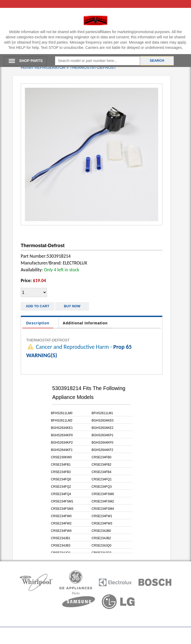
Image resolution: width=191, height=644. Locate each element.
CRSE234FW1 (102, 516)
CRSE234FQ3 (102, 487)
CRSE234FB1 (61, 465)
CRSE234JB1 (61, 538)
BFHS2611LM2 (62, 420)
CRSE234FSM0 (103, 494)
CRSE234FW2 (61, 523)
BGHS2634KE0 (102, 420)
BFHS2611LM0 (62, 413)
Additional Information (85, 323)
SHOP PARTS (31, 61)
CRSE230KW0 (61, 457)
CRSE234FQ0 (61, 479)
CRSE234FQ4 (61, 494)
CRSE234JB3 (61, 546)
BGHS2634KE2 (102, 428)
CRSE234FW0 (61, 516)
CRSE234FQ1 (102, 479)
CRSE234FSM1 (62, 501)
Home (26, 67)
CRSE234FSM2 (103, 501)
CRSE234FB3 (61, 472)
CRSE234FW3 (102, 523)
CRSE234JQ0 (101, 546)
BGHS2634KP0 (62, 435)
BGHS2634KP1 (102, 435)
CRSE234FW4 (61, 531)
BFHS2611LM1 (102, 413)
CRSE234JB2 (101, 538)
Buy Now (72, 306)
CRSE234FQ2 (61, 487)
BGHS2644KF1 (62, 450)
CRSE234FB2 (101, 465)
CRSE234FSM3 (62, 509)
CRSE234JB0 (101, 531)
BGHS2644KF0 (102, 443)
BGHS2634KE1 (62, 428)
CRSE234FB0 (101, 457)
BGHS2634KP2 (62, 443)
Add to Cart (37, 306)
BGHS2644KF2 (102, 450)
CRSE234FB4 (101, 472)
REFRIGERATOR (50, 67)
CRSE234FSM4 (103, 509)
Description (38, 323)
